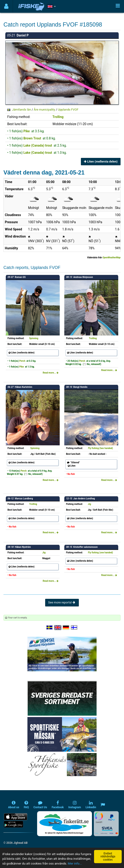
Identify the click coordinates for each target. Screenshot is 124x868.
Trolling (58, 117)
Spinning (34, 338)
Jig (89, 504)
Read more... (51, 373)
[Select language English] (58, 628)
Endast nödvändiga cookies (108, 856)
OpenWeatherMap (112, 258)
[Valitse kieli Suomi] (74, 628)
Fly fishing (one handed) (100, 553)
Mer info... (75, 863)
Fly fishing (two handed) (100, 448)
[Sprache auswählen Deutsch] (66, 628)
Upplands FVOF (68, 110)
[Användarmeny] (6, 6)
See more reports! (62, 602)
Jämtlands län (21, 110)
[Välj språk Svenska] (50, 628)
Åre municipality (44, 110)
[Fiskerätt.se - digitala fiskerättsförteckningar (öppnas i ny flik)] (65, 824)
